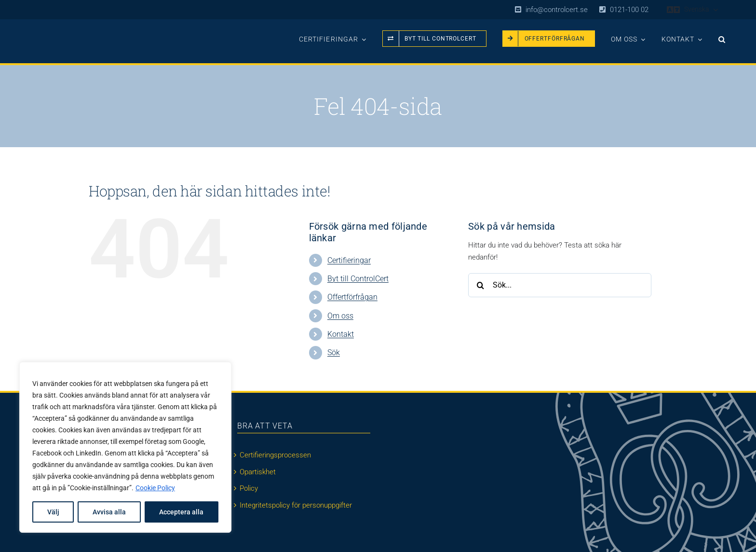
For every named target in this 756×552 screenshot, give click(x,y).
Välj (53, 512)
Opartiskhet (258, 472)
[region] (125, 447)
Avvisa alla (109, 512)
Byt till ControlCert (358, 279)
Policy (249, 488)
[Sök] (480, 285)
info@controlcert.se (557, 10)
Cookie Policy (155, 488)
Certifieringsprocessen (275, 455)
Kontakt (341, 334)
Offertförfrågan (352, 297)
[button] (722, 36)
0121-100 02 (629, 10)
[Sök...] (560, 285)
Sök (334, 352)
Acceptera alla (181, 512)
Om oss (340, 316)
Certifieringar (349, 260)
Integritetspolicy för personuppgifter (296, 505)
